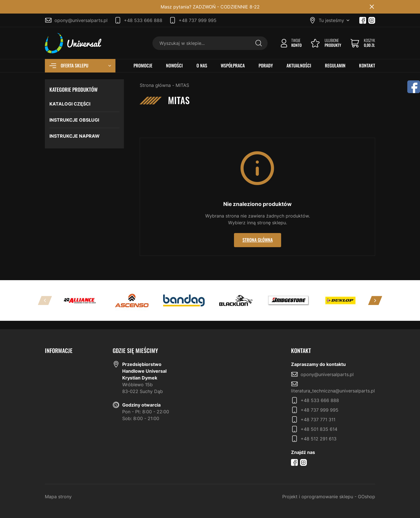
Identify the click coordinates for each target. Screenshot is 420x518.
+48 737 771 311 (318, 420)
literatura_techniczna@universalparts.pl (333, 391)
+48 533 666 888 (143, 20)
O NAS (202, 66)
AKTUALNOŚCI (299, 66)
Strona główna (155, 85)
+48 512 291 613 (319, 439)
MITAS (182, 85)
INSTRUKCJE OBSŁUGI (74, 120)
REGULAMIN (335, 66)
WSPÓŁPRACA (233, 66)
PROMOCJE (143, 66)
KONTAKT (367, 66)
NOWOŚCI (174, 66)
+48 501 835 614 (319, 429)
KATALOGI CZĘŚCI (70, 104)
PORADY (266, 66)
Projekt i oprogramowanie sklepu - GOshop (329, 497)
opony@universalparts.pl (81, 20)
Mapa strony (58, 497)
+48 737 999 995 (198, 20)
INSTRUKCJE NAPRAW (75, 136)
